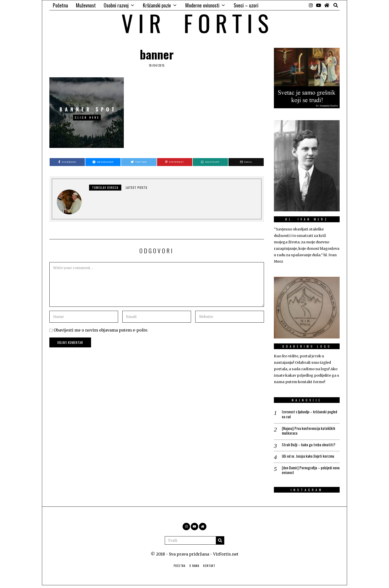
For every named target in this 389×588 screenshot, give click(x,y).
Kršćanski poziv (157, 5)
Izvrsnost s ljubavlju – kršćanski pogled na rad (306, 415)
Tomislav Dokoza (105, 187)
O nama (194, 568)
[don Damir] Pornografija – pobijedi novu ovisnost (309, 472)
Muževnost (86, 5)
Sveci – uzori (246, 5)
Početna (60, 5)
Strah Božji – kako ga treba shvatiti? (310, 446)
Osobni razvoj (116, 5)
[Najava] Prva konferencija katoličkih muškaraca (310, 432)
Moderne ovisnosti (202, 5)
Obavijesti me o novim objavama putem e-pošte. (101, 330)
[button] (220, 543)
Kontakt (209, 568)
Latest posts (137, 187)
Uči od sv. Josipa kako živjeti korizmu (310, 458)
